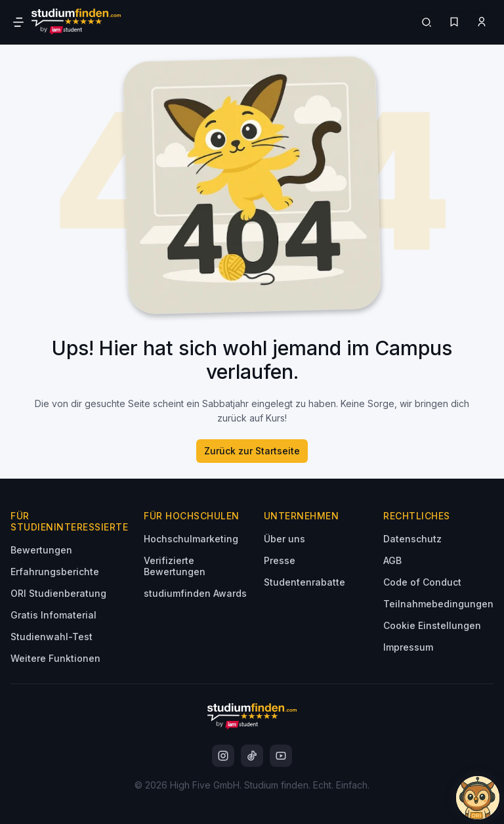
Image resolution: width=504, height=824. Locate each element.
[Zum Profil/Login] (482, 22)
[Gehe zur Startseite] (76, 22)
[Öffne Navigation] (18, 22)
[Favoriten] (454, 22)
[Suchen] (427, 22)
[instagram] (223, 756)
